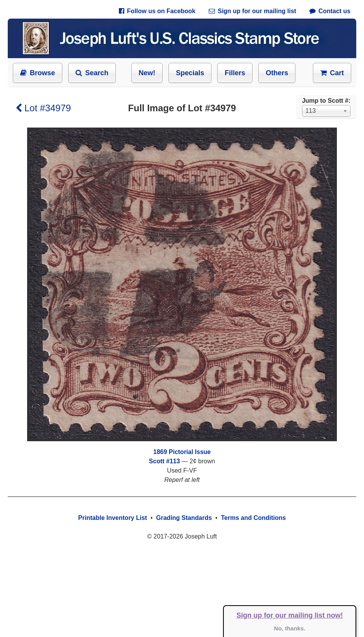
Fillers (235, 73)
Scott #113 (165, 461)
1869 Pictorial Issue (182, 452)
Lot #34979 (43, 108)
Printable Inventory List (113, 518)
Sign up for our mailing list (252, 11)
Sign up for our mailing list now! (290, 615)
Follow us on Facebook (157, 11)
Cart (332, 73)
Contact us (330, 11)
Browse (38, 73)
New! (147, 73)
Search (92, 73)
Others (277, 73)
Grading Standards (184, 518)
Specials (190, 73)
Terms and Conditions (253, 518)
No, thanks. (290, 628)
